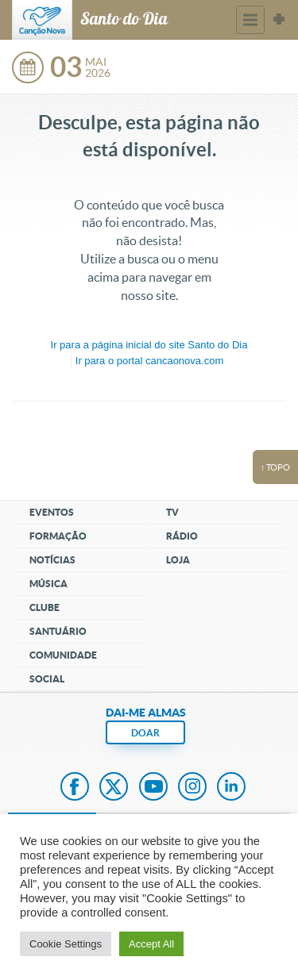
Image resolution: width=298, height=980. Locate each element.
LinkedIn (231, 788)
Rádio (182, 536)
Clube (45, 607)
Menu (250, 20)
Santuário (58, 631)
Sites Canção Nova (279, 20)
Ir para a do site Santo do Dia (149, 345)
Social (47, 679)
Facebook (75, 788)
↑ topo (276, 467)
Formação (58, 536)
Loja (178, 560)
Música (48, 584)
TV (172, 512)
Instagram (192, 788)
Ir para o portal (149, 361)
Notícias (52, 560)
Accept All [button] (151, 944)
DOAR (145, 733)
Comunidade (63, 655)
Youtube (153, 788)
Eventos (52, 512)
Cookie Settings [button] (66, 944)
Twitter (114, 788)
